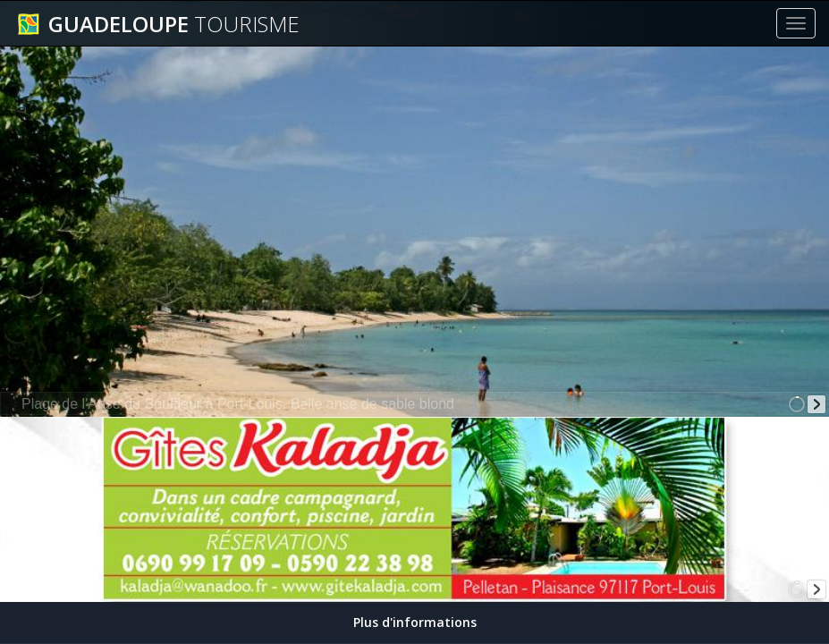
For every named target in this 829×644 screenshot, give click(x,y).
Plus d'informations (415, 622)
